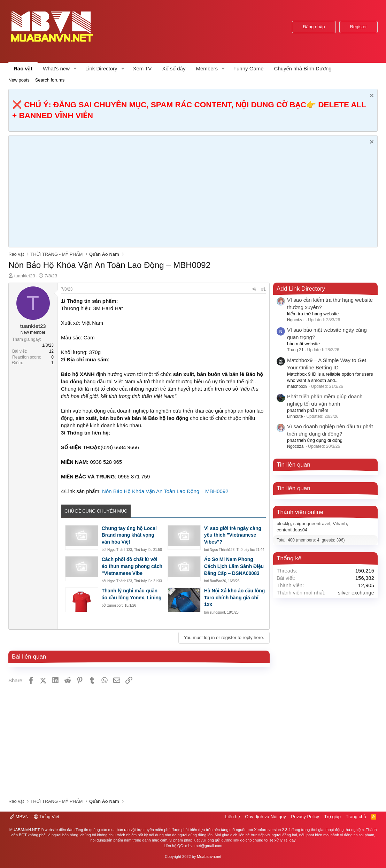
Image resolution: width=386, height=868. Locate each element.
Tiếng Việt (47, 817)
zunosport (115, 605)
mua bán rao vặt (122, 830)
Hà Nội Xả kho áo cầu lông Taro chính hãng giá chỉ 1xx (235, 597)
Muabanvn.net (209, 857)
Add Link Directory (301, 289)
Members (207, 68)
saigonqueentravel (312, 524)
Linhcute (295, 416)
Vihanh (340, 524)
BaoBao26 (218, 581)
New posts (19, 80)
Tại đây (290, 840)
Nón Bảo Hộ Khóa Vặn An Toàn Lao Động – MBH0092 (165, 491)
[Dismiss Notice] (371, 96)
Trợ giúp (333, 817)
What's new (56, 68)
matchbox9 (297, 386)
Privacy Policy (305, 817)
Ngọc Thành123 (120, 550)
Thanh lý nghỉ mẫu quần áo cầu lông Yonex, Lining (132, 594)
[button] (75, 68)
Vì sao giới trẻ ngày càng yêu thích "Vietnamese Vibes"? (233, 535)
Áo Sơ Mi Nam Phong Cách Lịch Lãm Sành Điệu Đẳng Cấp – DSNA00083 (234, 566)
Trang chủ (356, 817)
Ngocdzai (296, 320)
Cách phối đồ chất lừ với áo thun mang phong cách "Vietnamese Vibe (132, 566)
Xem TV (142, 68)
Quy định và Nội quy (265, 817)
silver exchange (356, 593)
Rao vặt (23, 68)
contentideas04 (292, 530)
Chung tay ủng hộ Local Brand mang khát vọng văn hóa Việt (129, 535)
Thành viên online (300, 512)
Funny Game (249, 68)
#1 (264, 289)
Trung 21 (295, 350)
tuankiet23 (25, 276)
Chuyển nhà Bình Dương (303, 68)
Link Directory (101, 68)
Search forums (50, 80)
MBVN (19, 817)
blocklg (284, 524)
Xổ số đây (174, 68)
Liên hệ (232, 817)
